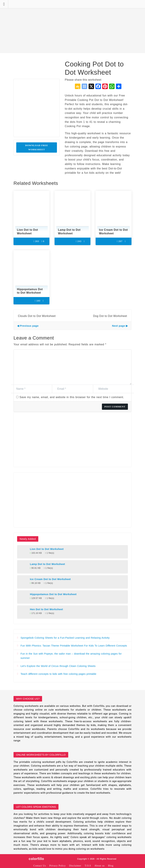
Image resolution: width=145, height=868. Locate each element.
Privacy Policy (57, 866)
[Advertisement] (72, 27)
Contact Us (40, 866)
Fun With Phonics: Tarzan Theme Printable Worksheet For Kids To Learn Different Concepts (74, 646)
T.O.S (88, 866)
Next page (118, 326)
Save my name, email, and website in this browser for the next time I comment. (72, 397)
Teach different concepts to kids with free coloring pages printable (58, 674)
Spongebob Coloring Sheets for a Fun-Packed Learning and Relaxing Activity (65, 638)
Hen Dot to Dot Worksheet (46, 609)
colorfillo (36, 859)
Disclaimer (75, 866)
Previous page (29, 326)
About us (100, 866)
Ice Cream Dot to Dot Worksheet (50, 579)
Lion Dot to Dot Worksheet (47, 549)
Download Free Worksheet (37, 147)
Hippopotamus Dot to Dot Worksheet (53, 594)
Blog (111, 866)
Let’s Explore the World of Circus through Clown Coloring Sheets (58, 666)
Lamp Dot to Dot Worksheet (47, 564)
